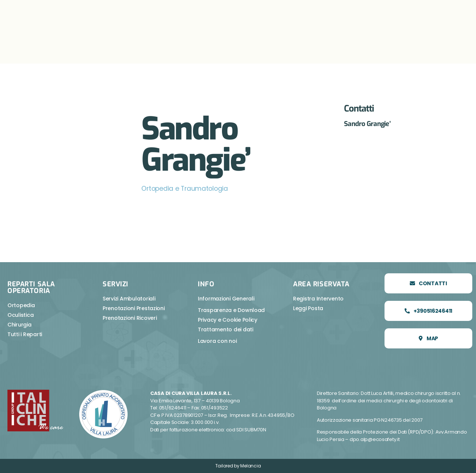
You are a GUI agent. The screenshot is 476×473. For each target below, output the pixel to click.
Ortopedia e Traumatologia (186, 188)
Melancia (250, 466)
